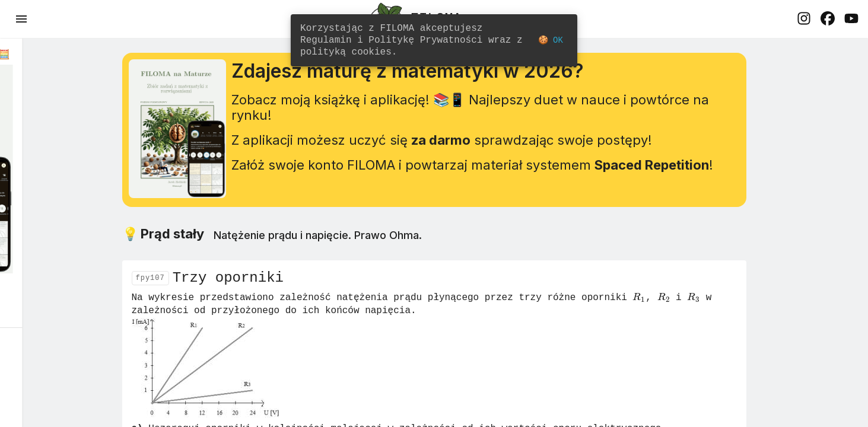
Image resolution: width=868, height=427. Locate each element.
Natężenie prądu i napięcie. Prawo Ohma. (401, 246)
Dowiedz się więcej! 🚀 (83, 291)
